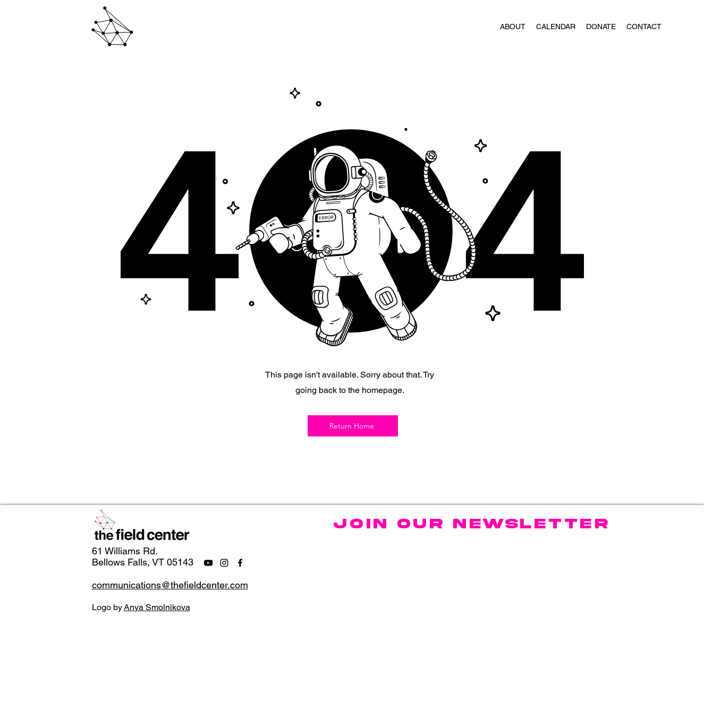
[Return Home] (353, 426)
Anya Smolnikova (157, 607)
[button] (513, 27)
